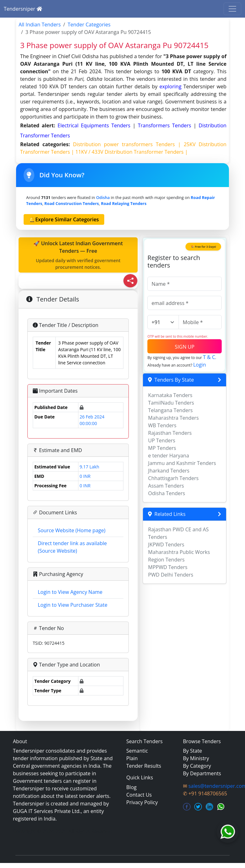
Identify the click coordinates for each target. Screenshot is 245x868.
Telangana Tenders (170, 410)
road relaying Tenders (124, 203)
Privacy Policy (142, 802)
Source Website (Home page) (72, 530)
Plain (132, 758)
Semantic (137, 751)
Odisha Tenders (166, 493)
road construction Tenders (72, 203)
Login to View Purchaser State (73, 605)
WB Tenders (162, 425)
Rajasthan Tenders (170, 433)
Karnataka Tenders (170, 395)
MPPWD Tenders (168, 567)
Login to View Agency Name (70, 592)
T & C (209, 357)
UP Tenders (162, 440)
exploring (170, 86)
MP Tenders (162, 448)
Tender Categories (89, 25)
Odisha (103, 197)
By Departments (202, 773)
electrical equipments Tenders (95, 125)
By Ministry (196, 758)
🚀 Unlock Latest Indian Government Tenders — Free (78, 255)
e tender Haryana (168, 456)
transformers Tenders (166, 125)
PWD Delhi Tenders (171, 575)
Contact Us (139, 795)
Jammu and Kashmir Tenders (182, 463)
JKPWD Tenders (166, 545)
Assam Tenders (166, 486)
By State (193, 751)
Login (199, 365)
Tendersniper (23, 9)
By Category (197, 766)
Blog (131, 787)
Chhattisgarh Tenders (173, 478)
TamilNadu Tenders (171, 403)
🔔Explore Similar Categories (64, 219)
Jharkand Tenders (169, 471)
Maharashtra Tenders (173, 418)
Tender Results (144, 766)
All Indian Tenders (40, 25)
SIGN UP (185, 347)
